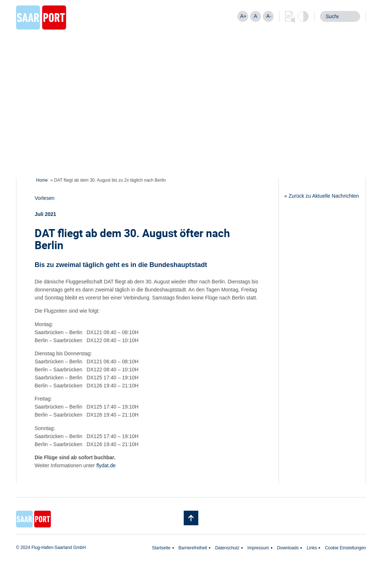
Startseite (161, 548)
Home (42, 180)
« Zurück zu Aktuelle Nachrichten (322, 196)
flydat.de (106, 465)
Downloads (288, 548)
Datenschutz (227, 548)
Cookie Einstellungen (345, 548)
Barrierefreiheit (193, 548)
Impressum (258, 548)
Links (312, 548)
